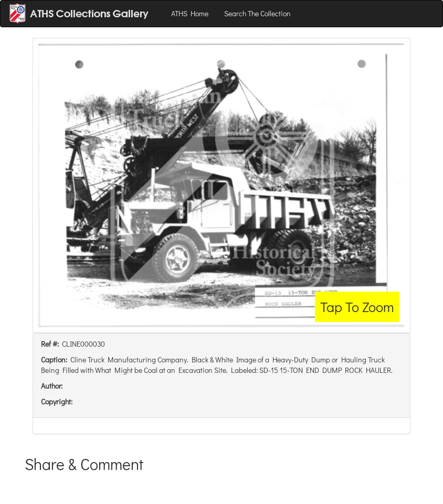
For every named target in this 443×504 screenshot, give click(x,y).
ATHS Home (190, 13)
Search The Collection (257, 13)
